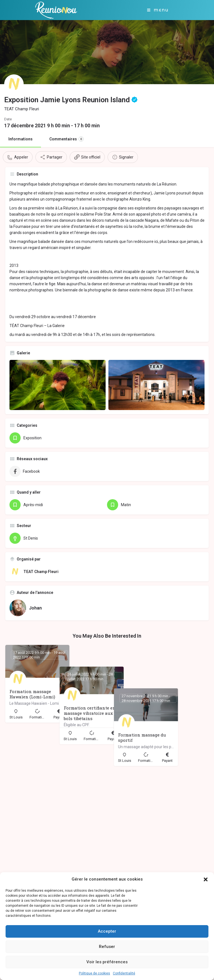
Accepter (107, 931)
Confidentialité (124, 973)
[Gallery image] (58, 385)
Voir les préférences (107, 962)
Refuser (107, 947)
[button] (206, 879)
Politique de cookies (94, 973)
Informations (20, 139)
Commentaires (66, 139)
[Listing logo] (14, 84)
